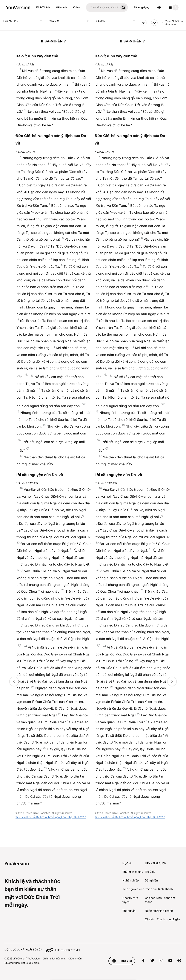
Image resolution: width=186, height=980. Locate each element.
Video (76, 7)
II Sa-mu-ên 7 (23, 21)
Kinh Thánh (43, 7)
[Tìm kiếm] (102, 7)
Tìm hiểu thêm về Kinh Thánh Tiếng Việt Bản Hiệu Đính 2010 (51, 817)
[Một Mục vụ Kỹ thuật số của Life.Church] (93, 948)
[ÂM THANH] (144, 23)
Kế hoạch (61, 7)
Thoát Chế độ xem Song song (173, 23)
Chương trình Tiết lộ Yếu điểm (22, 963)
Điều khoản (75, 959)
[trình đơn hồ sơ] (173, 7)
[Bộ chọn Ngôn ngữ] (159, 7)
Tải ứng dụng (142, 7)
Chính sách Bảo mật (54, 959)
